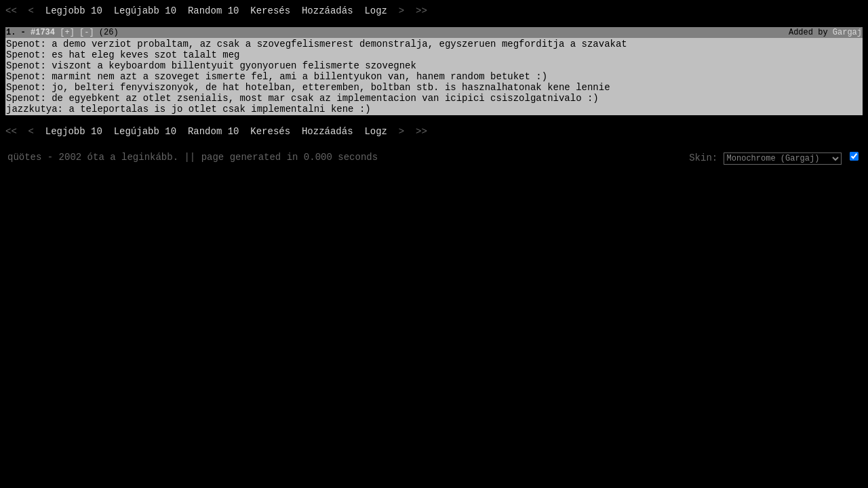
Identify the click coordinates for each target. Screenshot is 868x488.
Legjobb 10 (74, 11)
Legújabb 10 (145, 11)
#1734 (43, 33)
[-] (87, 33)
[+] (67, 33)
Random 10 (214, 11)
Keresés (270, 11)
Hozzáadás (328, 11)
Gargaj (847, 33)
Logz (376, 11)
